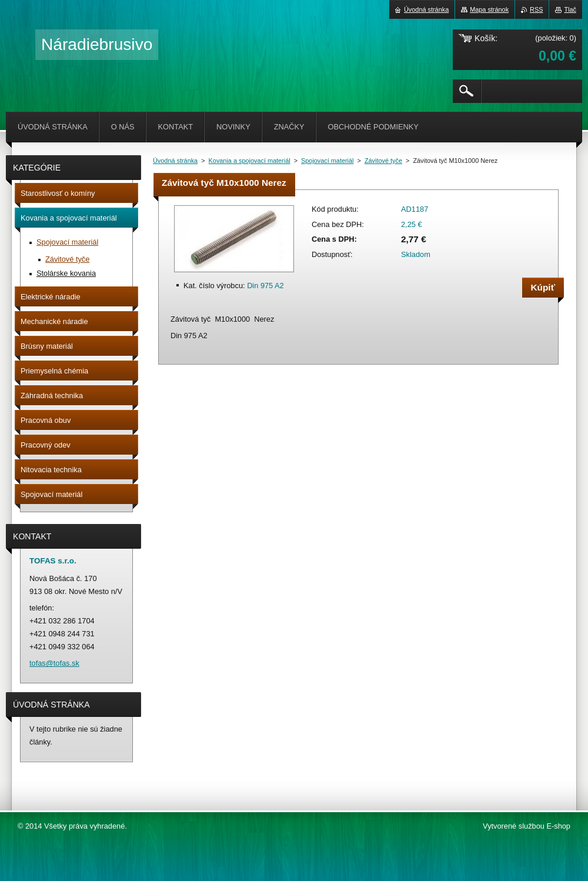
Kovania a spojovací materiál (250, 161)
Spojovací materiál (327, 161)
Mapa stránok (489, 9)
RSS (536, 9)
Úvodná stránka (175, 161)
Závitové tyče (383, 161)
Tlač (570, 9)
